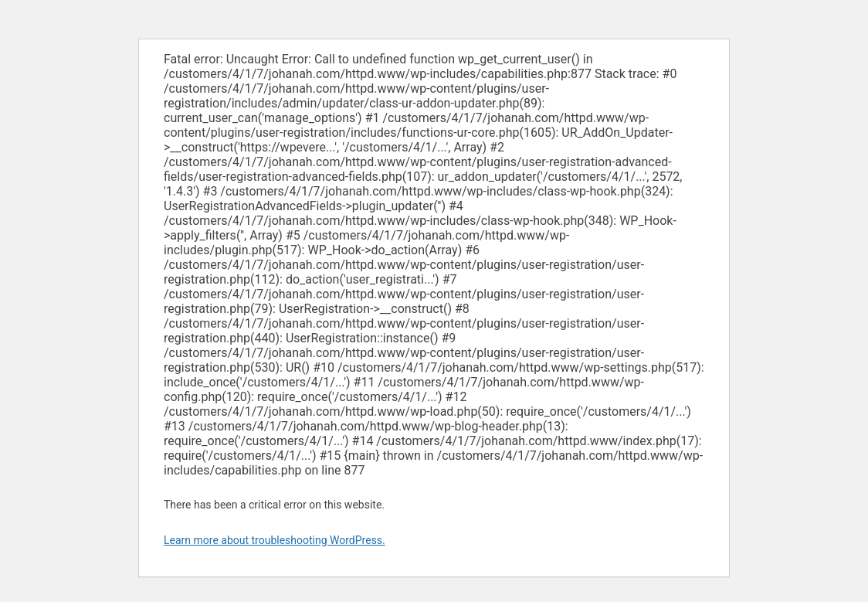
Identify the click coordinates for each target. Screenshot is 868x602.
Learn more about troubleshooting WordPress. (275, 540)
